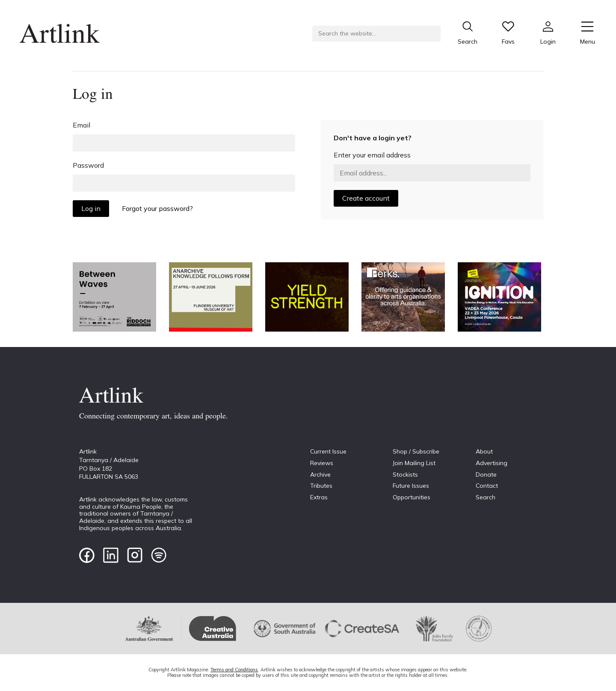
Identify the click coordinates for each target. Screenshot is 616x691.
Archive (320, 475)
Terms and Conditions (234, 670)
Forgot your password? (157, 208)
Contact (487, 486)
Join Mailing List (414, 463)
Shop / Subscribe (416, 451)
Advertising (492, 463)
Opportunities (412, 497)
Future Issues (411, 486)
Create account (366, 198)
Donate (486, 475)
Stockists (405, 475)
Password (88, 165)
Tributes (321, 486)
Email (81, 125)
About (484, 451)
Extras (319, 497)
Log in (91, 208)
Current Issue (328, 451)
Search (486, 497)
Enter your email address (372, 155)
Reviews (322, 463)
